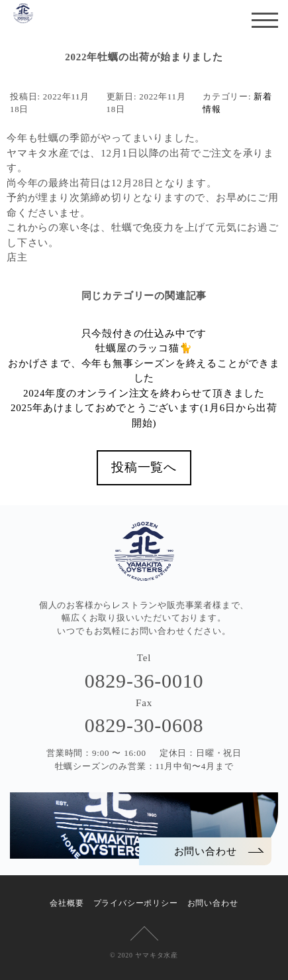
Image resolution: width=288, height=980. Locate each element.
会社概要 (67, 903)
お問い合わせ (213, 903)
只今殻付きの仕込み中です (144, 334)
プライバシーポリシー (136, 903)
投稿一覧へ (144, 467)
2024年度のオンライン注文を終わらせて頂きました (144, 393)
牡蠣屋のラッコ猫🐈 (144, 348)
